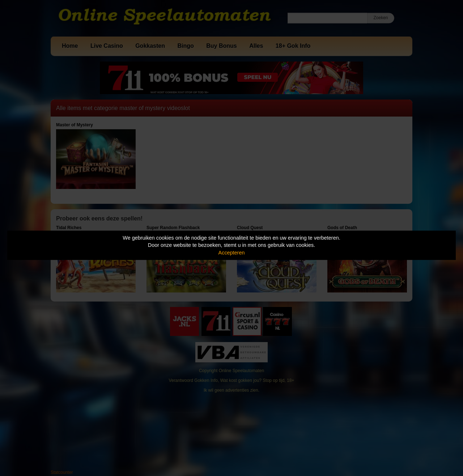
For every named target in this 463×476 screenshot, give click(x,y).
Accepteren (232, 253)
